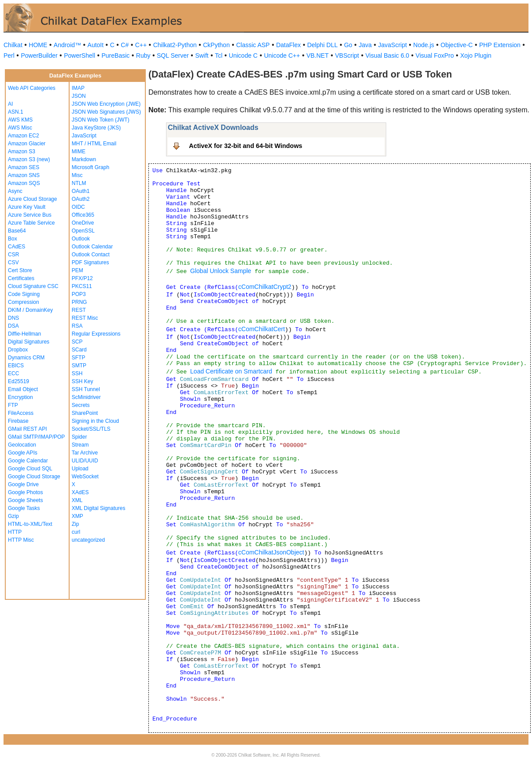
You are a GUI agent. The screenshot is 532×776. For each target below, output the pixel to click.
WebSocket (85, 477)
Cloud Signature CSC (33, 286)
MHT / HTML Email (94, 144)
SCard (79, 350)
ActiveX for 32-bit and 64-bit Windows (246, 146)
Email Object (23, 389)
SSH (77, 373)
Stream (80, 445)
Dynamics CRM (26, 358)
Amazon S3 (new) (29, 159)
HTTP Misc (21, 540)
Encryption (20, 397)
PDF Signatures (91, 262)
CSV (13, 262)
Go (348, 45)
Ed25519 (18, 381)
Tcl (219, 55)
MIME (79, 152)
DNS (13, 318)
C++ (141, 45)
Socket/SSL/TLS (91, 429)
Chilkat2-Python (175, 45)
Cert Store (20, 270)
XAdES (80, 492)
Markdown (84, 159)
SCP (77, 342)
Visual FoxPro (435, 55)
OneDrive (83, 223)
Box (13, 239)
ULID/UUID (85, 461)
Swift (202, 55)
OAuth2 (81, 199)
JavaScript (393, 45)
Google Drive (23, 484)
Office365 (83, 215)
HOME (38, 45)
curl (76, 532)
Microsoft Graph (91, 167)
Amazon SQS (24, 183)
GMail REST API (27, 429)
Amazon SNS (24, 175)
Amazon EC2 (24, 136)
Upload (80, 469)
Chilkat (13, 45)
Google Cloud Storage (34, 477)
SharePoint (85, 413)
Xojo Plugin (476, 55)
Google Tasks (24, 508)
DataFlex (288, 45)
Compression (24, 302)
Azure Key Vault (27, 207)
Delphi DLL (322, 45)
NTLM (79, 183)
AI (10, 104)
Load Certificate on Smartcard (231, 371)
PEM (78, 270)
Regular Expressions (96, 334)
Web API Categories (32, 88)
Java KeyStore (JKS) (96, 128)
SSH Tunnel (86, 389)
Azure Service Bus (30, 215)
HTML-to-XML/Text (30, 524)
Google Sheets (25, 500)
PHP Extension (500, 45)
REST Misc (85, 318)
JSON (79, 96)
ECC (13, 373)
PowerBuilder (39, 55)
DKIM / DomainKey (30, 310)
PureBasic (116, 55)
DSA (13, 326)
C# (125, 45)
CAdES (17, 247)
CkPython (216, 45)
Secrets (81, 405)
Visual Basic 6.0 (387, 55)
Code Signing (24, 294)
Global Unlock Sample (221, 271)
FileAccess (21, 413)
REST (79, 310)
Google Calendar (28, 461)
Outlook (81, 239)
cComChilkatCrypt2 (265, 287)
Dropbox (18, 350)
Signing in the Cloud (95, 421)
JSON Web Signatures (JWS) (106, 112)
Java (365, 45)
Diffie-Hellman (24, 334)
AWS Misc (20, 128)
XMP (78, 516)
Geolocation (22, 445)
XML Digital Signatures (99, 508)
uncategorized (88, 540)
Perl (9, 55)
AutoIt (96, 45)
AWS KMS (20, 120)
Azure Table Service (31, 223)
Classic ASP (253, 45)
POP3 (79, 294)
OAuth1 (81, 191)
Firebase (18, 421)
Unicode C (243, 55)
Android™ (67, 45)
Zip (76, 524)
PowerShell (79, 55)
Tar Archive (85, 453)
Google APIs (23, 453)
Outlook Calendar (92, 247)
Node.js (423, 45)
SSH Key (83, 381)
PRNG (79, 302)
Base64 (17, 231)
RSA (77, 326)
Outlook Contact (91, 255)
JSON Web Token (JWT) (101, 120)
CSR (13, 255)
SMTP (79, 366)
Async (15, 191)
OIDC (78, 207)
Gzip (13, 516)
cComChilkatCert (262, 329)
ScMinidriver (86, 397)
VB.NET (318, 55)
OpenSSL (83, 231)
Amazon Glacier (27, 144)
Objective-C (456, 45)
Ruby (143, 55)
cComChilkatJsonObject (271, 552)
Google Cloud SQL (30, 469)
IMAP (78, 88)
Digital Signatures (29, 342)
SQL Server (173, 55)
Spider (79, 437)
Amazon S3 (22, 152)
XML (77, 500)
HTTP (15, 532)
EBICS (16, 366)
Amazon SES (24, 167)
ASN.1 (16, 112)
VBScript (347, 55)
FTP (13, 405)
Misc (77, 175)
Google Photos (25, 492)
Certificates (21, 278)
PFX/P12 (82, 278)
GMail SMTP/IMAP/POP (36, 437)
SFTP (79, 358)
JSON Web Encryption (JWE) (106, 104)
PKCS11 (82, 286)
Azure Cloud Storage (32, 199)
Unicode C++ (282, 55)
